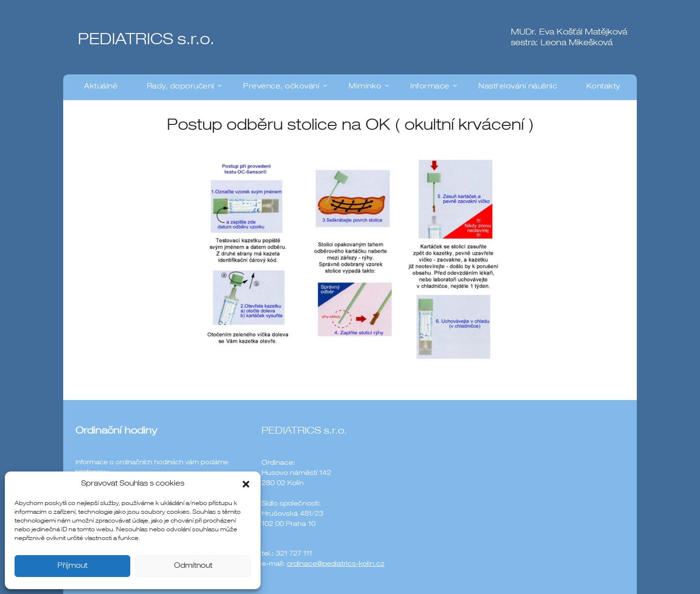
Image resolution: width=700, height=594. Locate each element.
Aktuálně (101, 87)
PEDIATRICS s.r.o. (146, 41)
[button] (246, 484)
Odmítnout (193, 566)
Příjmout (72, 566)
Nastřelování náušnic (518, 87)
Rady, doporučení (181, 87)
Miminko (365, 87)
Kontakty (603, 87)
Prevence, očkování (281, 87)
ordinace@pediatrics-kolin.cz (336, 564)
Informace (430, 87)
